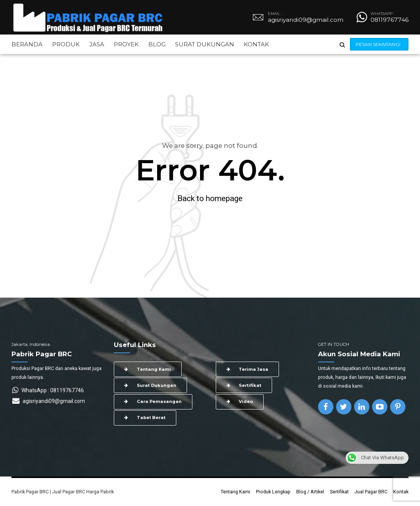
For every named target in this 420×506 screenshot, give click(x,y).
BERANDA (27, 44)
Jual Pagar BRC (371, 492)
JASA (97, 44)
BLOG (157, 44)
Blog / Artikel (310, 492)
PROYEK (126, 44)
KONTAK (256, 44)
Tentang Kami (235, 492)
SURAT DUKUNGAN (205, 44)
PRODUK (66, 44)
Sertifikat (339, 492)
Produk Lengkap (273, 492)
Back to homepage (210, 198)
